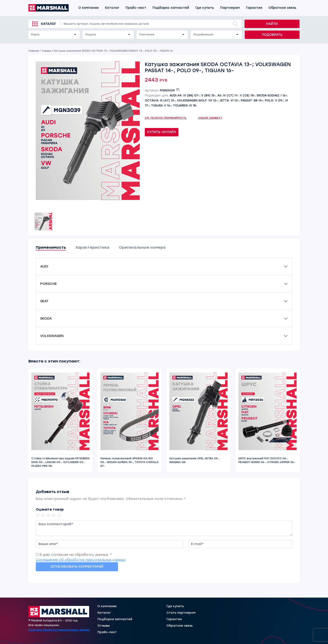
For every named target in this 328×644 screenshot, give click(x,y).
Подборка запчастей (171, 8)
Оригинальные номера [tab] (142, 247)
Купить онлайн (162, 132)
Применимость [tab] (51, 247)
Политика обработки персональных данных (59, 630)
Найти (272, 24)
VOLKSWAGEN (52, 336)
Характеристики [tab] (92, 247)
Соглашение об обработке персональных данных (81, 560)
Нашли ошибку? (210, 118)
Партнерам (230, 8)
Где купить (205, 8)
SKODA (46, 318)
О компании (88, 8)
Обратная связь (282, 8)
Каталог (112, 8)
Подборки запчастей (115, 619)
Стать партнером (181, 613)
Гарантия (254, 8)
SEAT (44, 301)
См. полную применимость (166, 118)
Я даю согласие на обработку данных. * (76, 555)
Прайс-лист (136, 8)
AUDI (44, 266)
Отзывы (104, 626)
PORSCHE (48, 284)
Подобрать (272, 35)
